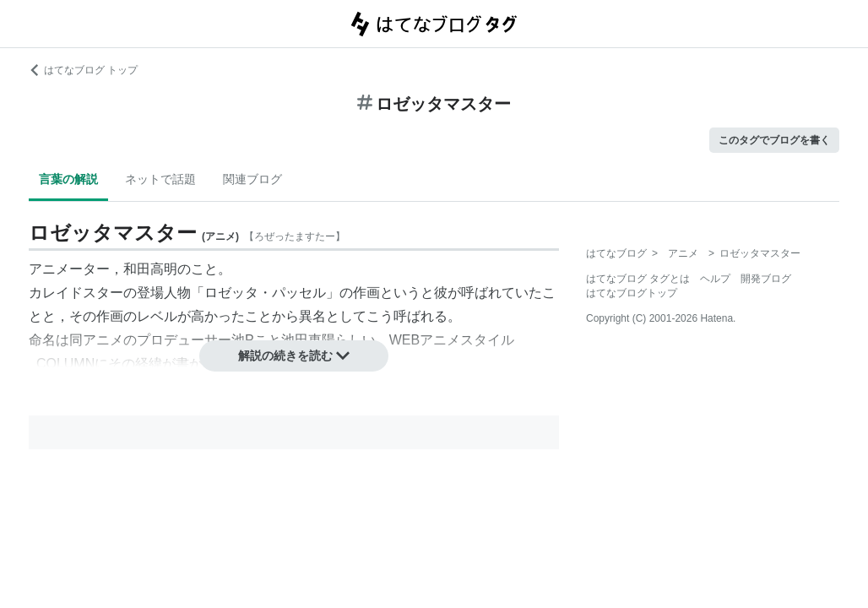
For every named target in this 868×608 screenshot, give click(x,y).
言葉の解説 (68, 179)
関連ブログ (252, 179)
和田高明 (150, 269)
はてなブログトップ (632, 293)
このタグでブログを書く (774, 140)
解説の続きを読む (294, 356)
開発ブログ (766, 279)
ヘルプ (715, 279)
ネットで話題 (160, 179)
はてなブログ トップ (83, 70)
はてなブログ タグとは (638, 279)
